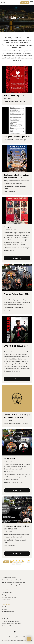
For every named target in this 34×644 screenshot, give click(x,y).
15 (14, 564)
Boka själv (5, 609)
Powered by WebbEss (17, 637)
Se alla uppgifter (7, 626)
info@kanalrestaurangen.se (10, 621)
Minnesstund (6, 600)
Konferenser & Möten (9, 597)
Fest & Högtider (7, 593)
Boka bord (25, 3)
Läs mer (17, 379)
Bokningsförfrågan (8, 612)
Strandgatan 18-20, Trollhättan (12, 623)
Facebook (17, 632)
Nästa (18, 564)
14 (29, 562)
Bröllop (4, 595)
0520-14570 (6, 619)
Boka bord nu (17, 258)
